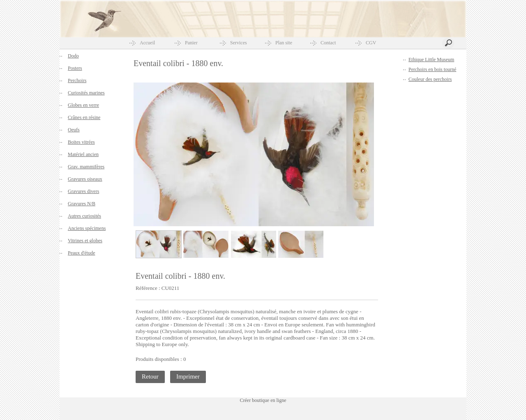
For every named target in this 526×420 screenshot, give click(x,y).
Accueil (147, 43)
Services (239, 43)
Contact (328, 43)
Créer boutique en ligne (263, 400)
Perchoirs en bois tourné (432, 69)
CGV (371, 43)
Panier (191, 43)
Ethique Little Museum (431, 60)
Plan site (284, 43)
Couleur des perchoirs (430, 79)
